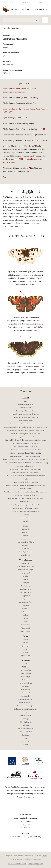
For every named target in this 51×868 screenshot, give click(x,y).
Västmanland (26, 628)
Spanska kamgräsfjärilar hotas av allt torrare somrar (26, 469)
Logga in (43, 2)
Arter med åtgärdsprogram (26, 706)
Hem (5, 28)
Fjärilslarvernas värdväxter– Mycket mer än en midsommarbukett (26, 492)
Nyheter (26, 401)
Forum (26, 636)
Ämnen (26, 643)
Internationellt (26, 693)
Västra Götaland (25, 631)
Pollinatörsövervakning (26, 729)
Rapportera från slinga (26, 570)
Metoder (26, 579)
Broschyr (26, 576)
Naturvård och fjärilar (26, 699)
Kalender (26, 515)
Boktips (26, 712)
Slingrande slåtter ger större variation (26, 417)
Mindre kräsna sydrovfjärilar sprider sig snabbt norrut (26, 498)
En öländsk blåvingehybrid (26, 421)
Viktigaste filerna (26, 592)
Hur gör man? (26, 573)
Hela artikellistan (25, 408)
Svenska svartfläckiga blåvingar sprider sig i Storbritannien (26, 430)
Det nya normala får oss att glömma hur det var (26, 424)
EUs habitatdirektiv (26, 703)
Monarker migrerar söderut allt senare (26, 495)
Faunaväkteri (26, 690)
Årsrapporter (26, 539)
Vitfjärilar (26, 667)
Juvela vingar (25, 677)
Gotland (26, 615)
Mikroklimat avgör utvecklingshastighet (26, 472)
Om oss (26, 526)
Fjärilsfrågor (26, 646)
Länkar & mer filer (26, 602)
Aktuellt (26, 398)
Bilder (26, 649)
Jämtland (26, 618)
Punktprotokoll (25, 599)
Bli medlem (9, 2)
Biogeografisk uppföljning (26, 542)
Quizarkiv (26, 680)
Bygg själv (26, 725)
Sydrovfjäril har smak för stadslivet (26, 447)
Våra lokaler (26, 605)
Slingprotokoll (26, 596)
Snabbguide (26, 583)
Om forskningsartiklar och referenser (26, 411)
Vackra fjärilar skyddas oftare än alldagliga (25, 511)
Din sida (25, 521)
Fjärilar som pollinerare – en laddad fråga (26, 437)
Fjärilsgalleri (26, 656)
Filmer (26, 536)
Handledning (26, 586)
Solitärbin (26, 741)
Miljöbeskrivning (26, 589)
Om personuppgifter (36, 864)
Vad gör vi (26, 532)
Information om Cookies (17, 864)
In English (26, 2)
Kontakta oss (25, 555)
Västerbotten (26, 625)
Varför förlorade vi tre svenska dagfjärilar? (26, 414)
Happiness (37, 859)
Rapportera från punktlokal (26, 566)
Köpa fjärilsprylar (26, 722)
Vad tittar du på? (26, 502)
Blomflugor (26, 735)
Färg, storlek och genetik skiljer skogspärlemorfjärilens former (26, 440)
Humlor (26, 738)
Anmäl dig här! (26, 518)
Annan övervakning (26, 683)
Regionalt (26, 686)
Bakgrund (26, 529)
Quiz (26, 664)
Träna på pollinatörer (26, 732)
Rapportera (26, 563)
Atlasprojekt (26, 696)
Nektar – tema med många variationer (26, 482)
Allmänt (26, 652)
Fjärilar (26, 745)
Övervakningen (26, 560)
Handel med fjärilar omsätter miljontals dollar (25, 450)
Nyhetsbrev (26, 545)
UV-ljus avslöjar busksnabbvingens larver (26, 443)
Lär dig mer (25, 660)
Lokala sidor (25, 612)
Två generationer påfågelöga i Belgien (26, 508)
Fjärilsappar (26, 719)
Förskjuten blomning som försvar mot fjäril (25, 434)
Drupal (45, 856)
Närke (26, 622)
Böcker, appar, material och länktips (26, 709)
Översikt (26, 639)
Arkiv (5, 177)
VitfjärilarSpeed (26, 673)
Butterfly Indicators (25, 552)
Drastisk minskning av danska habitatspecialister (26, 456)
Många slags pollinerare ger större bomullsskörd (25, 505)
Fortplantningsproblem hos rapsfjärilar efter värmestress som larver (26, 427)
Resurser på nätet (26, 716)
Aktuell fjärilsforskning (26, 404)
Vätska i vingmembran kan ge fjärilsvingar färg (26, 453)
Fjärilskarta (26, 609)
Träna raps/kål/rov (26, 670)
